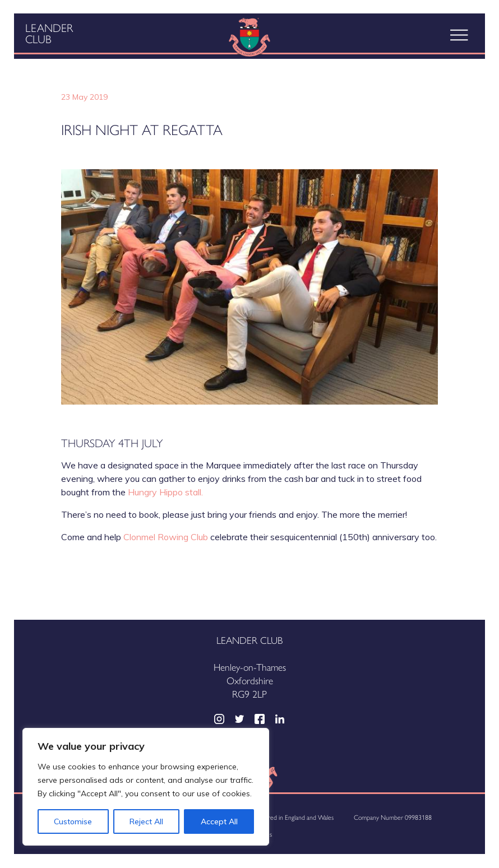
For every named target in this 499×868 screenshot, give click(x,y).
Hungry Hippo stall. (165, 492)
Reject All (146, 821)
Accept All (219, 821)
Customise (73, 821)
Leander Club (49, 33)
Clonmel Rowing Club (166, 537)
